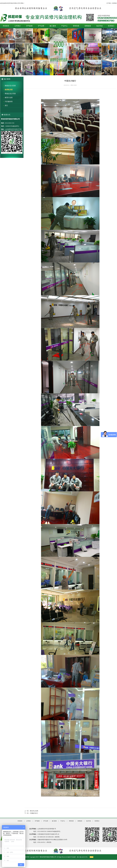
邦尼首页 (6, 26)
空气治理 (41, 26)
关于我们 (109, 3)
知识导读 (99, 26)
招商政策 (88, 26)
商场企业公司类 (10, 94)
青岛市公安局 (34, 811)
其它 (6, 106)
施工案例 (53, 26)
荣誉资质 (76, 26)
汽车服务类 (9, 102)
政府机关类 (9, 90)
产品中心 (64, 26)
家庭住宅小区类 (10, 86)
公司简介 (18, 26)
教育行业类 (9, 98)
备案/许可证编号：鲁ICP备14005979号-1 (78, 857)
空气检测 (29, 26)
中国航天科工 (34, 813)
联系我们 (115, 3)
